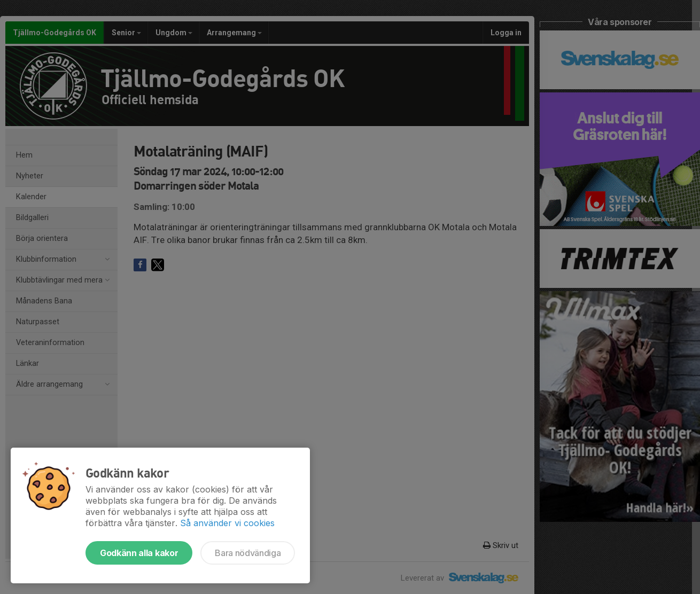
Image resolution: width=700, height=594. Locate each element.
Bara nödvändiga (248, 553)
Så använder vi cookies (227, 523)
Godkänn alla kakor (139, 553)
